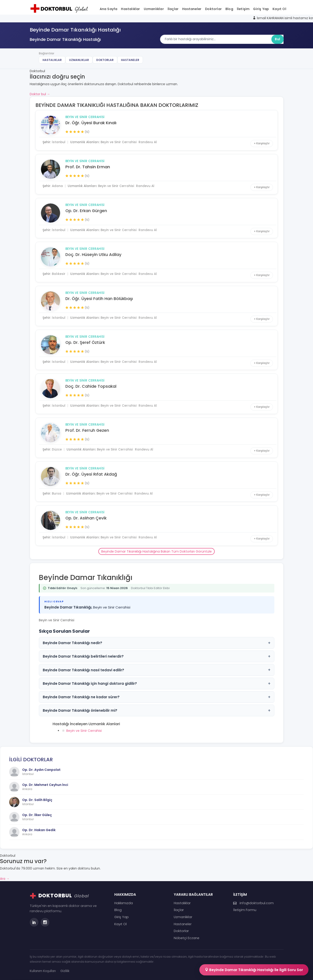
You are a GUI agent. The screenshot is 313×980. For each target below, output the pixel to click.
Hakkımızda (124, 903)
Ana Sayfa (109, 9)
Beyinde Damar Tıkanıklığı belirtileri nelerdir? (157, 656)
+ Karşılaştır (262, 143)
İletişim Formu (245, 910)
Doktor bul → (40, 94)
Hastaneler (192, 9)
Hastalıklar (130, 9)
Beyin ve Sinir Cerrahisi (85, 117)
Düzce (57, 449)
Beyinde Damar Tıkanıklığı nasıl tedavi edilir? (157, 670)
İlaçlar (173, 9)
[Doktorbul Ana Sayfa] (60, 8)
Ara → (5, 879)
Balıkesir (59, 274)
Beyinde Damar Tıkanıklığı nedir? (157, 643)
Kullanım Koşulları (43, 971)
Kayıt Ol (279, 9)
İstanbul (59, 142)
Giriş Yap (261, 9)
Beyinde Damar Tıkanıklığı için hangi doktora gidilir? (157, 684)
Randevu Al (148, 142)
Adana (57, 186)
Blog (229, 9)
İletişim (243, 9)
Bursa (57, 494)
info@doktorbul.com (253, 903)
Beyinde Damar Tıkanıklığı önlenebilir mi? (157, 710)
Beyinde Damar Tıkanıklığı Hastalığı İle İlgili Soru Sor (254, 970)
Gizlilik (65, 971)
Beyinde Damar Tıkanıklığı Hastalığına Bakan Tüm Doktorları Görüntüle (156, 551)
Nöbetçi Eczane (187, 938)
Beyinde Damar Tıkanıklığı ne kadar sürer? (157, 697)
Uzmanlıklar (154, 9)
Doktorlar (213, 9)
